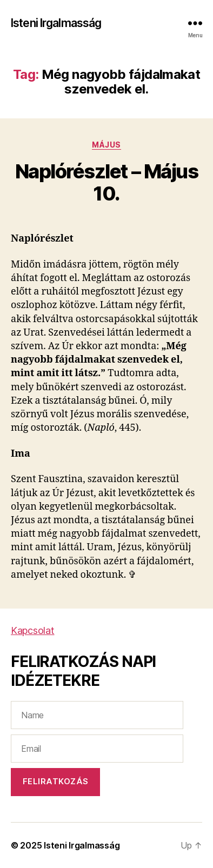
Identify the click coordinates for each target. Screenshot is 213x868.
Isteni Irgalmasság (56, 23)
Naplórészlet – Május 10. (106, 182)
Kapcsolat (33, 630)
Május (106, 145)
